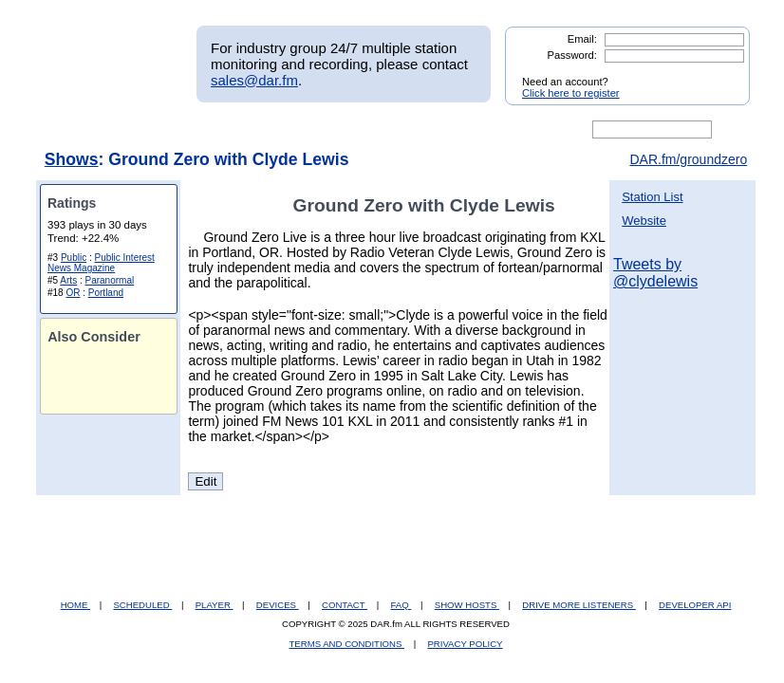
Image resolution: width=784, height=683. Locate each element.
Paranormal (109, 280)
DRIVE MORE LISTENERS (579, 605)
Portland (106, 293)
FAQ (401, 605)
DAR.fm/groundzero (688, 159)
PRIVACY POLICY (465, 644)
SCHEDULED (142, 605)
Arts (68, 280)
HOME (75, 605)
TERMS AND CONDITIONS (347, 644)
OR (73, 293)
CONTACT (345, 605)
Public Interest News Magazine (101, 263)
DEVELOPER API (695, 605)
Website (644, 221)
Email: (582, 39)
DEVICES (278, 605)
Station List (652, 197)
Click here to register (571, 93)
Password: (572, 55)
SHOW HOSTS (467, 605)
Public (74, 258)
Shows (72, 159)
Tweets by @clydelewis (655, 273)
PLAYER (215, 605)
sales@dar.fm (254, 80)
